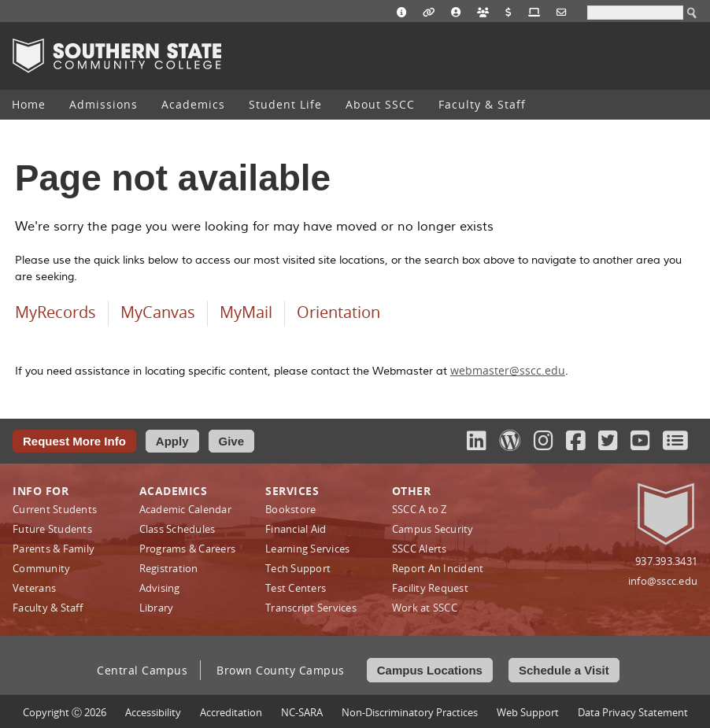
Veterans (34, 588)
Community (41, 568)
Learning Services (307, 549)
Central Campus (142, 670)
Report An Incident (438, 568)
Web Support (528, 712)
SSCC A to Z (420, 509)
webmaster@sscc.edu (508, 370)
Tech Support (298, 568)
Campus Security (433, 529)
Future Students (52, 529)
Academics (193, 104)
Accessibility (153, 712)
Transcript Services (311, 608)
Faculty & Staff (482, 104)
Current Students (55, 509)
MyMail (246, 312)
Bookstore (290, 509)
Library (157, 608)
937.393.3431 (666, 561)
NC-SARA (302, 712)
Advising (160, 588)
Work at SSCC (425, 608)
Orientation (338, 312)
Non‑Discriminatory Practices (410, 712)
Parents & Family (54, 549)
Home (29, 104)
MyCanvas (158, 312)
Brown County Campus (281, 670)
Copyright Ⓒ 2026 (65, 712)
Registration (169, 568)
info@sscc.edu (663, 581)
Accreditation (231, 712)
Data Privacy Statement (633, 712)
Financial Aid (296, 529)
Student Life (285, 104)
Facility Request (430, 588)
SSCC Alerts (420, 549)
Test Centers (296, 588)
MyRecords (55, 312)
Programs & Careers (188, 549)
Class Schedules (177, 529)
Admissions (104, 104)
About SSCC (380, 104)
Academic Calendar (185, 509)
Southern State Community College (117, 56)
